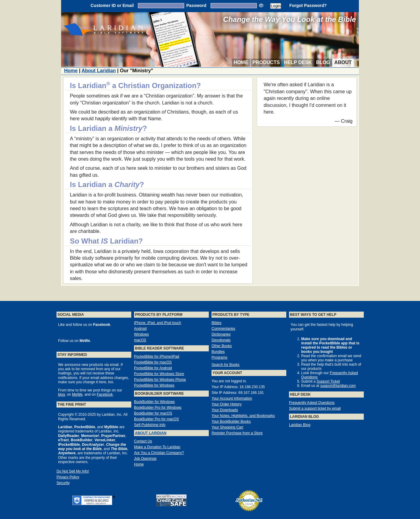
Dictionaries (221, 334)
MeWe (77, 394)
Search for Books (225, 365)
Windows (141, 334)
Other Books (222, 346)
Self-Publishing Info (150, 425)
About (343, 62)
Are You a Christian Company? (159, 453)
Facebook (105, 394)
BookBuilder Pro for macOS (156, 419)
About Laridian (99, 71)
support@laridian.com (338, 386)
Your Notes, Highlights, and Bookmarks (243, 416)
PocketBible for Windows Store (159, 374)
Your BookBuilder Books (231, 422)
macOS (140, 340)
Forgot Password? (308, 5)
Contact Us (143, 441)
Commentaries (223, 329)
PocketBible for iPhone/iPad (157, 357)
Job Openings (145, 459)
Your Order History (227, 404)
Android (140, 329)
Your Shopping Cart (227, 427)
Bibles (217, 323)
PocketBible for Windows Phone (160, 380)
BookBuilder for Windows (154, 402)
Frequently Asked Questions (312, 403)
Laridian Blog (300, 425)
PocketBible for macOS (153, 362)
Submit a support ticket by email (315, 408)
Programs (219, 357)
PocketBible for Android (153, 368)
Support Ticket (328, 381)
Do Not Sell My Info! (73, 471)
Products (266, 62)
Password (196, 5)
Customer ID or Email (112, 5)
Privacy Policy (68, 477)
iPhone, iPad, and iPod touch (158, 323)
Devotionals (221, 340)
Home (241, 62)
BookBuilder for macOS (153, 413)
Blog (323, 62)
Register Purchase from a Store (237, 433)
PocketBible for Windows (154, 385)
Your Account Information (232, 398)
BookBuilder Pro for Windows (158, 408)
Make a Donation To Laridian (157, 447)
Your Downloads (225, 410)
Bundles (218, 352)
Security (63, 483)
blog (62, 394)
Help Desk (298, 62)
